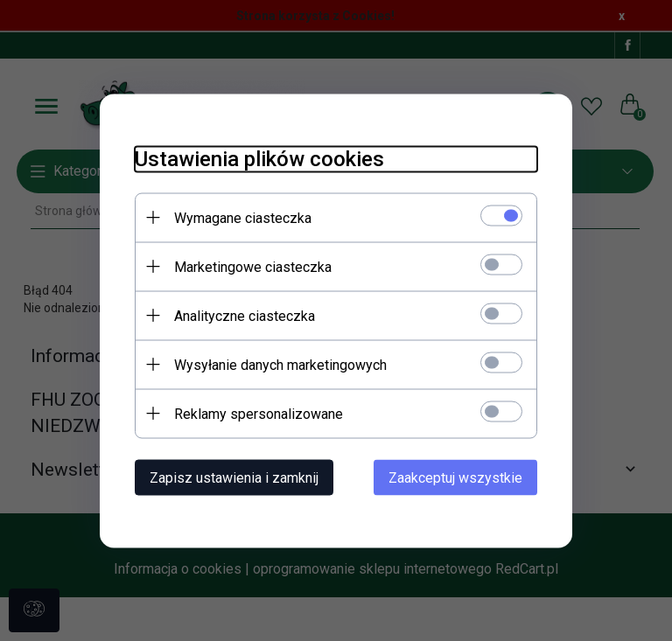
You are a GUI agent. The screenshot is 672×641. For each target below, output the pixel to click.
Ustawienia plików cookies (259, 158)
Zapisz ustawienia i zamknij (234, 477)
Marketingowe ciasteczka (253, 266)
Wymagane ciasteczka (243, 217)
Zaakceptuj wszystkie (455, 477)
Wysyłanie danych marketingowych (280, 364)
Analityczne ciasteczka (245, 315)
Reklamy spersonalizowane (259, 413)
